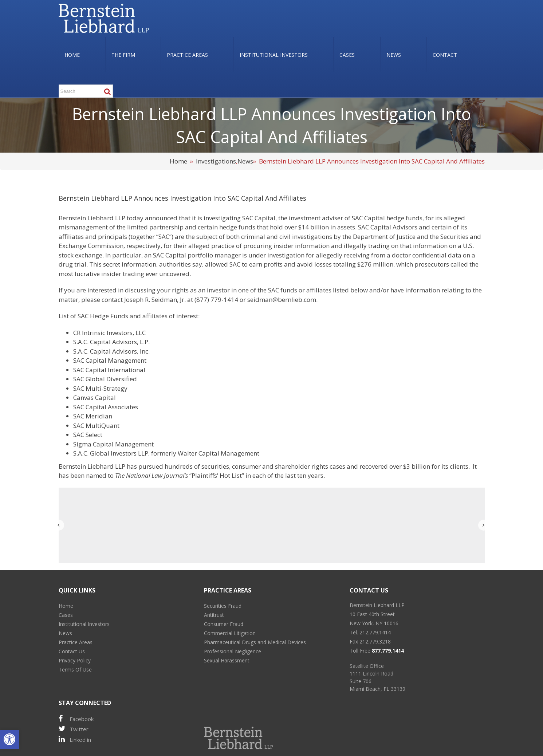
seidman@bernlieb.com (282, 300)
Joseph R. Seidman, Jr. (155, 300)
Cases (66, 615)
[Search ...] (86, 91)
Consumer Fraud (224, 624)
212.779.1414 (375, 632)
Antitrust (214, 615)
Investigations (216, 161)
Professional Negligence (233, 651)
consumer (246, 466)
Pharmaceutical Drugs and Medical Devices (255, 642)
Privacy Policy (75, 660)
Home (178, 161)
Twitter (74, 729)
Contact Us (72, 651)
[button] (9, 739)
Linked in (75, 739)
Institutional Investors (84, 624)
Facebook (76, 719)
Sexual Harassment (227, 660)
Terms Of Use (75, 670)
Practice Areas (76, 642)
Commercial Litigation (230, 633)
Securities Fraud (223, 606)
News (245, 161)
